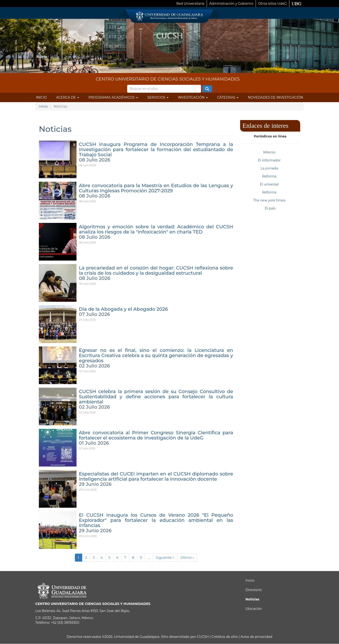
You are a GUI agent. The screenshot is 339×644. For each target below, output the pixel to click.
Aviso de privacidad (256, 637)
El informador (269, 160)
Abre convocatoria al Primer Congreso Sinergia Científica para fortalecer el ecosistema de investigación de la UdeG (156, 435)
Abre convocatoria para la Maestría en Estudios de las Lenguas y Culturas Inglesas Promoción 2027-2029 (156, 188)
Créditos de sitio (225, 637)
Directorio (254, 590)
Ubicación (254, 609)
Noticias (252, 599)
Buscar (207, 89)
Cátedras (228, 97)
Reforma (269, 176)
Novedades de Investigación (275, 97)
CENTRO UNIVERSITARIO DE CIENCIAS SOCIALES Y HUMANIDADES (168, 79)
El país (270, 208)
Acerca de (67, 97)
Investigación (193, 97)
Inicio (41, 97)
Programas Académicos (113, 97)
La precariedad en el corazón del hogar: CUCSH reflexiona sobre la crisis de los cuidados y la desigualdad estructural (156, 270)
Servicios (158, 97)
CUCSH (203, 637)
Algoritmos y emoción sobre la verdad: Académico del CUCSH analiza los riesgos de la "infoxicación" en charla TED (156, 229)
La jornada (269, 168)
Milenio (269, 152)
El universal (269, 184)
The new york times (269, 200)
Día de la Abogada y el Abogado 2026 (123, 309)
